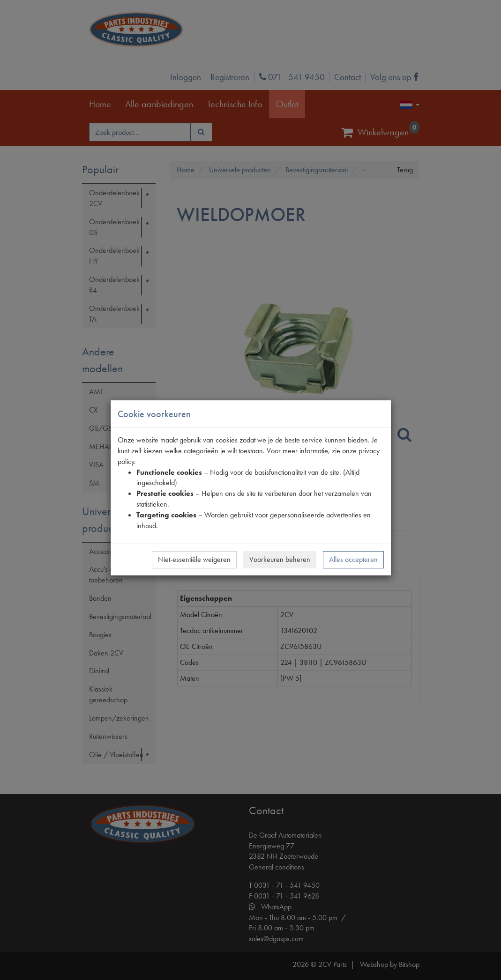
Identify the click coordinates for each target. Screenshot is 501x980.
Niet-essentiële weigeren (194, 559)
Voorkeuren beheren (280, 559)
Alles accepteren (353, 559)
